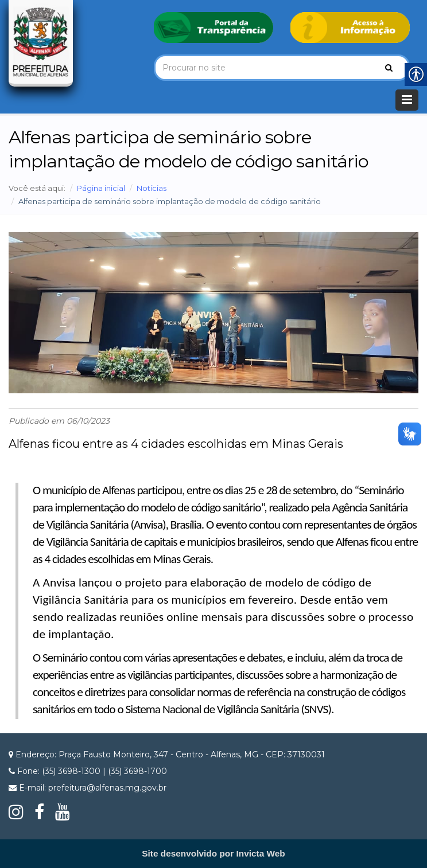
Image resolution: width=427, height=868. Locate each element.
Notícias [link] (152, 188)
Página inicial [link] (101, 188)
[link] (214, 27)
